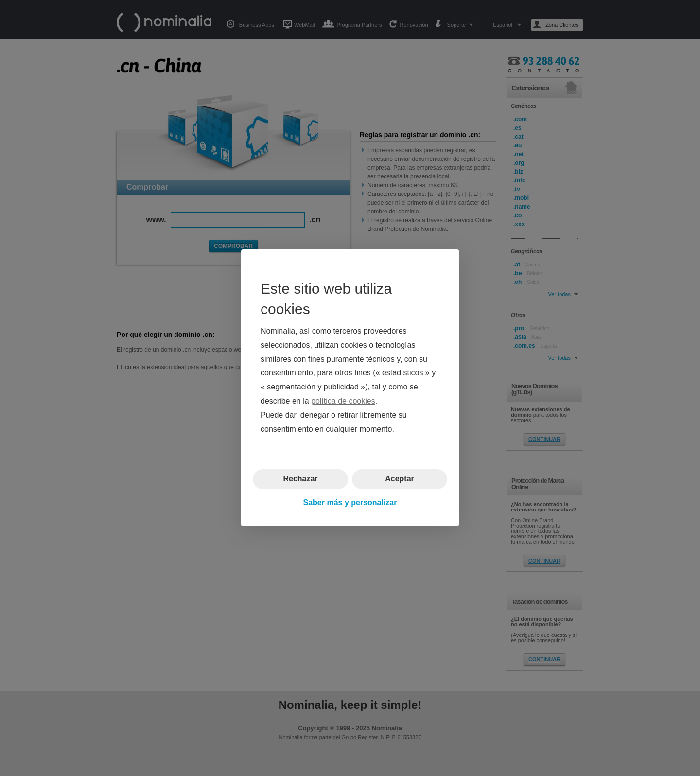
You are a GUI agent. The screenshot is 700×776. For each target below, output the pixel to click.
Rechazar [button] (300, 479)
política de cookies (343, 401)
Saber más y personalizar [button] (350, 503)
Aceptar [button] (400, 479)
